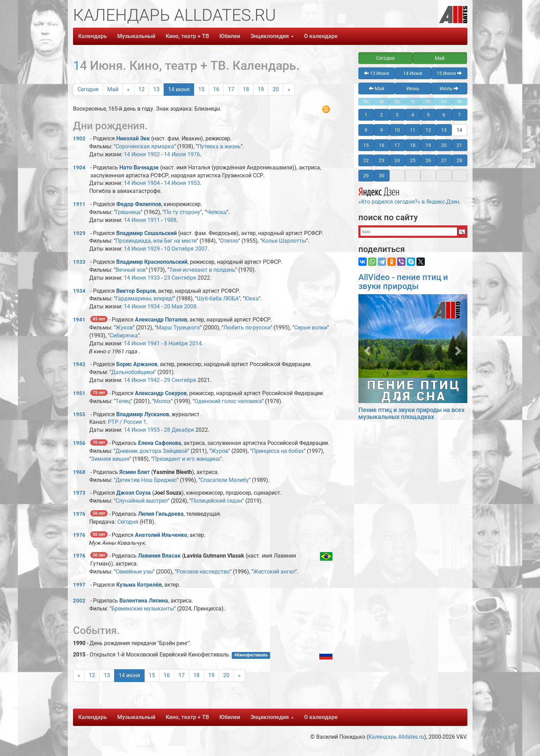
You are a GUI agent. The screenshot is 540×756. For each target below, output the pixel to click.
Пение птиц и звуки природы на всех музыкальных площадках (411, 413)
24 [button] (397, 160)
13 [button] (444, 130)
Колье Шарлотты (284, 241)
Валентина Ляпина (144, 601)
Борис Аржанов (137, 364)
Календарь (93, 36)
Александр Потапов (161, 320)
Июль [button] (449, 88)
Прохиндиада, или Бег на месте (156, 241)
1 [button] (366, 115)
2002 (79, 601)
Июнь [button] (413, 88)
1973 (79, 493)
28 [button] (459, 160)
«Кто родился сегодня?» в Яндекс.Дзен (409, 195)
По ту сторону (182, 212)
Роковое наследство (203, 572)
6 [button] (444, 115)
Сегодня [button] (385, 58)
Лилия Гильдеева (161, 514)
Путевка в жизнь (219, 146)
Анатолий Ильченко (161, 535)
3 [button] (397, 115)
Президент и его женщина (186, 459)
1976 (194, 154)
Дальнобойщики (133, 372)
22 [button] (366, 160)
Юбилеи (230, 36)
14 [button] (459, 130)
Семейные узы (134, 572)
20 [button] (444, 145)
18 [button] (413, 145)
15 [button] (366, 145)
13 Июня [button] (377, 73)
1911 (79, 204)
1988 (170, 220)
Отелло (229, 241)
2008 (190, 306)
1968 (79, 472)
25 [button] (413, 160)
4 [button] (413, 115)
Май (113, 89)
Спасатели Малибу (225, 480)
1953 (194, 183)
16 (216, 89)
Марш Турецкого (178, 328)
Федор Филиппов (139, 204)
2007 (201, 249)
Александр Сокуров (161, 393)
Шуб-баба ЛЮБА (218, 298)
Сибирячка (124, 335)
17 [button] (397, 145)
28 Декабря (179, 430)
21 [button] (459, 145)
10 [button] (397, 130)
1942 (79, 364)
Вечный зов (131, 270)
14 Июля (175, 154)
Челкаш (216, 212)
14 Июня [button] (413, 73)
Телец (123, 401)
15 (201, 89)
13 (156, 89)
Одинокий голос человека (228, 401)
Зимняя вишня (110, 459)
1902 (79, 139)
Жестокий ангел (274, 572)
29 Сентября (180, 380)
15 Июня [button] (449, 73)
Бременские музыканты (143, 609)
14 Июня (135, 154)
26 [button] (428, 160)
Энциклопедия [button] (272, 36)
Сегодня (88, 89)
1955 (79, 414)
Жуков (124, 328)
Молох (162, 401)
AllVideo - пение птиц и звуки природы (403, 282)
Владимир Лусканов (143, 414)
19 (261, 89)
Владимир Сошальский (147, 233)
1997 (79, 585)
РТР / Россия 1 (127, 422)
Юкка (252, 298)
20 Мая (173, 306)
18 (246, 89)
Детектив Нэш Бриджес (146, 480)
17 (231, 89)
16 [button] (382, 145)
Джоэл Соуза (134, 493)
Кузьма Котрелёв (139, 585)
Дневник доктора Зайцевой (152, 451)
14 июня (179, 89)
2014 (195, 343)
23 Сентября (180, 278)
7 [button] (459, 115)
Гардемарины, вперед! (144, 298)
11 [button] (413, 130)
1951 (79, 393)
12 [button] (428, 130)
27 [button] (444, 160)
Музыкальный (136, 36)
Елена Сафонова (160, 443)
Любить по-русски (247, 328)
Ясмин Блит (135, 472)
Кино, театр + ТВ (187, 36)
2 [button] (382, 115)
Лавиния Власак (159, 556)
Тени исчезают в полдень (202, 270)
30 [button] (382, 176)
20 (276, 89)
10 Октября (179, 249)
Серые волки (311, 328)
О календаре (321, 36)
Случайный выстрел (142, 501)
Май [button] (440, 58)
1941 (79, 320)
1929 (79, 233)
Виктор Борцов (136, 291)
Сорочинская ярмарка (145, 146)
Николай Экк (133, 138)
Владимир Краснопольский (152, 262)
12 (141, 89)
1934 (79, 291)
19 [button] (428, 145)
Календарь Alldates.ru (396, 737)
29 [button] (366, 176)
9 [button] (382, 130)
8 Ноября (176, 343)
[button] (367, 349)
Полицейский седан (217, 501)
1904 (79, 168)
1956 (79, 443)
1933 (79, 262)
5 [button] (428, 115)
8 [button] (366, 130)
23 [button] (382, 160)
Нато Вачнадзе (139, 167)
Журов (220, 451)
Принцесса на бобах (278, 451)
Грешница (128, 212)
